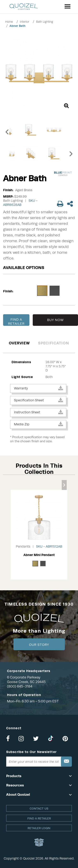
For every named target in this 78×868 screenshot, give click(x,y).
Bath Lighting (45, 22)
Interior (24, 22)
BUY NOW (55, 320)
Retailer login (39, 828)
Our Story (39, 645)
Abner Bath (17, 26)
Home (9, 22)
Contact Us (39, 809)
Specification (53, 343)
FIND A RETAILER (16, 322)
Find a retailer (39, 818)
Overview (19, 343)
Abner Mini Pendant (39, 555)
